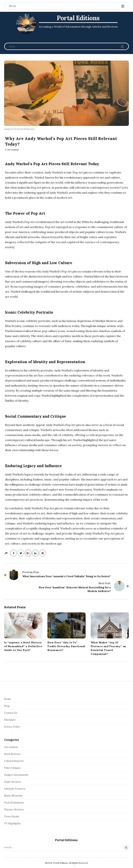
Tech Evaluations (14, 803)
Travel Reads (12, 816)
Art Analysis (13, 150)
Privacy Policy (12, 727)
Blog (7, 706)
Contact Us (11, 713)
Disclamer (10, 720)
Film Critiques (12, 768)
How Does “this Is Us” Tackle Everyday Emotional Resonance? (66, 646)
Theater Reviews (14, 809)
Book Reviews (12, 754)
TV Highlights (12, 823)
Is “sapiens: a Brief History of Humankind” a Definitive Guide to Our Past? (23, 646)
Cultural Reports (14, 761)
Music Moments (13, 796)
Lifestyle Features (15, 789)
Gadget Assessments (16, 775)
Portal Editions (78, 18)
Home (8, 699)
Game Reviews (12, 782)
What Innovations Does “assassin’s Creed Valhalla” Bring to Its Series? (66, 576)
